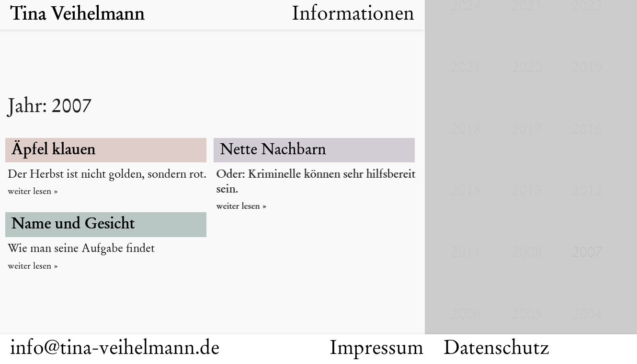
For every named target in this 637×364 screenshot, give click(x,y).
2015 (466, 192)
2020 (527, 68)
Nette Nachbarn (274, 150)
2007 (587, 253)
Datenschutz (497, 349)
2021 (466, 68)
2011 (466, 253)
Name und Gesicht (74, 225)
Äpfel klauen (55, 150)
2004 (587, 315)
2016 (587, 130)
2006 (466, 315)
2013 (527, 192)
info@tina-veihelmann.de (115, 349)
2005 (527, 315)
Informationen (353, 15)
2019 (587, 68)
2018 (466, 130)
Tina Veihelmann (80, 15)
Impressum (376, 349)
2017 (527, 130)
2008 (527, 253)
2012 (587, 192)
